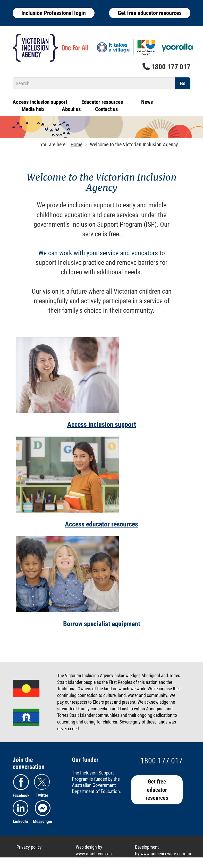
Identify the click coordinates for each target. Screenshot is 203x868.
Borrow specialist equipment (102, 624)
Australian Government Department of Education (96, 788)
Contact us (107, 109)
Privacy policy (29, 847)
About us (71, 109)
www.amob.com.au (94, 854)
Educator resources (102, 102)
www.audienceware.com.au (166, 854)
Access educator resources (102, 524)
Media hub (33, 109)
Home (77, 144)
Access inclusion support (40, 102)
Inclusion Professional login (54, 13)
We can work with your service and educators (98, 253)
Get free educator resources (150, 13)
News (147, 102)
